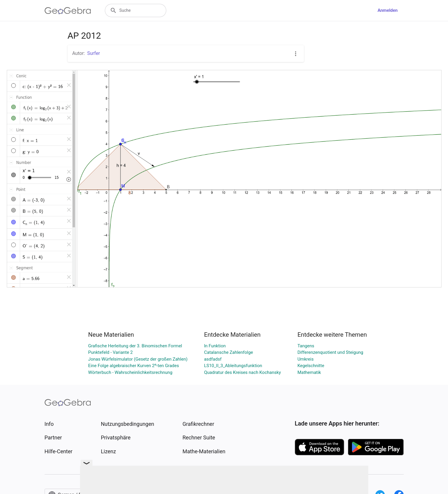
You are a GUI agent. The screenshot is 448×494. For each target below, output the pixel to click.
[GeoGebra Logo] (68, 11)
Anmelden (387, 10)
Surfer (93, 53)
